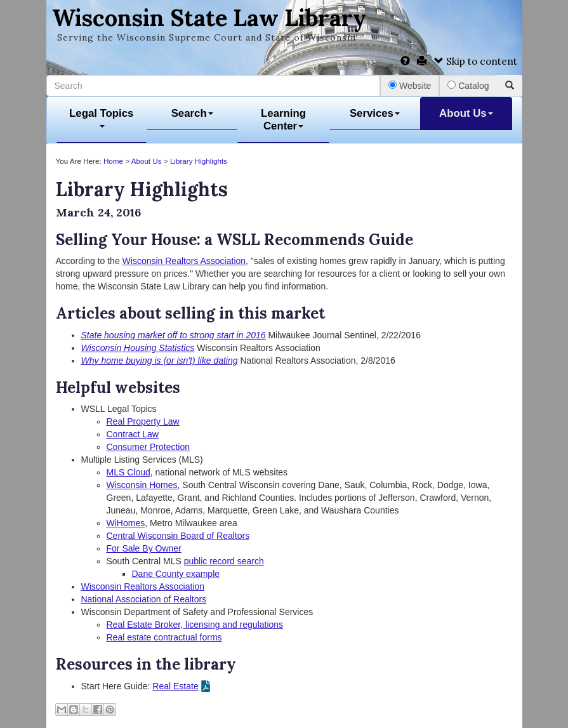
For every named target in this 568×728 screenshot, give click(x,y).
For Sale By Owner (144, 548)
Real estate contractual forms (164, 637)
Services (375, 113)
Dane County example (176, 574)
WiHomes (126, 523)
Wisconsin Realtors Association (184, 261)
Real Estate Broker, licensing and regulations (195, 625)
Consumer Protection (149, 447)
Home (113, 161)
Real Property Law (143, 421)
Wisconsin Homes (142, 485)
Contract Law (133, 434)
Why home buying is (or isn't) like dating (160, 361)
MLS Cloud (129, 472)
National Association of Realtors (144, 599)
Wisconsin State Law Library (209, 18)
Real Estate (175, 686)
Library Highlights (199, 161)
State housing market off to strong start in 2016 (174, 335)
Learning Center (283, 120)
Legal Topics (101, 118)
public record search (224, 561)
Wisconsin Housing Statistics (138, 348)
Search (192, 113)
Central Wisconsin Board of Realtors (178, 536)
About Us (466, 113)
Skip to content (476, 61)
